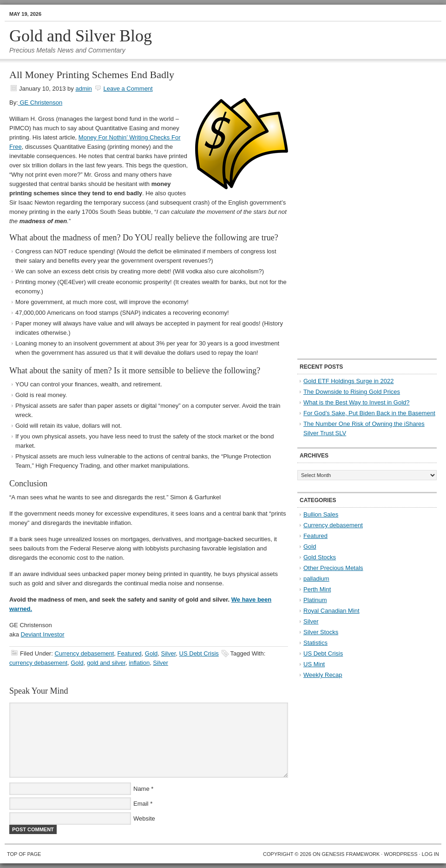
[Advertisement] (327, 210)
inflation (139, 663)
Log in (430, 854)
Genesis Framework (351, 854)
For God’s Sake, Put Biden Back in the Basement (369, 413)
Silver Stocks (321, 632)
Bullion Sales (321, 514)
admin (83, 89)
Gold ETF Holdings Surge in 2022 (348, 381)
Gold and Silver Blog (81, 36)
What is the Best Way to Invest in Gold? (357, 402)
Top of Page (24, 854)
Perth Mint (317, 589)
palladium (316, 579)
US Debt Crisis (199, 653)
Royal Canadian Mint (331, 611)
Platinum (315, 600)
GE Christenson (40, 103)
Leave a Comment (128, 89)
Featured (130, 653)
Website (144, 818)
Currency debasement (84, 653)
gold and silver (106, 663)
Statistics (315, 643)
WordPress (400, 854)
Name (141, 789)
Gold (151, 653)
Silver (169, 653)
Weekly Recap (323, 675)
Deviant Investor (43, 634)
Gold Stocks (320, 557)
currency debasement (38, 663)
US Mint (314, 664)
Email (141, 804)
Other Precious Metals (333, 568)
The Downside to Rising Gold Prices (352, 392)
